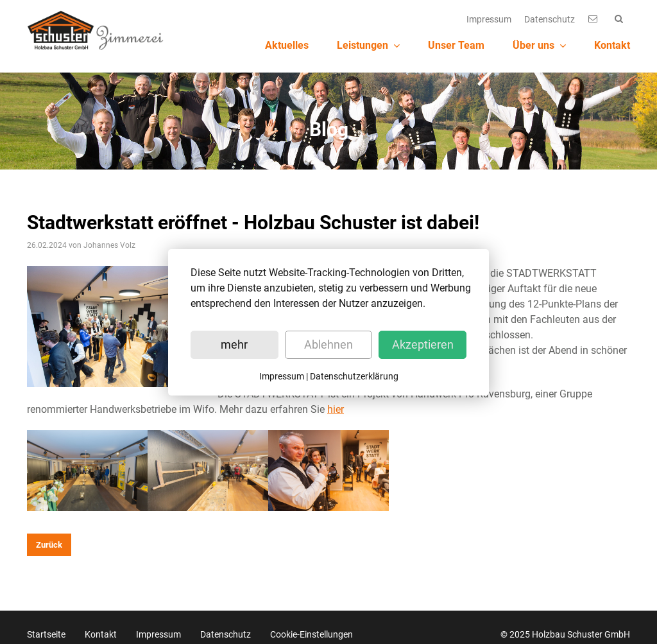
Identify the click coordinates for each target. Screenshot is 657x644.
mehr (234, 344)
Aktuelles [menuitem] (287, 45)
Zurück (49, 539)
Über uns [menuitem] (539, 45)
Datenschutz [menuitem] (550, 19)
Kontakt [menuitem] (612, 45)
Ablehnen (328, 344)
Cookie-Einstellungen (311, 629)
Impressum (158, 629)
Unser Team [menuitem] (456, 45)
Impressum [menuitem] (489, 19)
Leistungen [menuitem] (368, 45)
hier (336, 404)
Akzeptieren (423, 344)
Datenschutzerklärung (354, 376)
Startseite (46, 629)
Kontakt (101, 629)
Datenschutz (226, 629)
